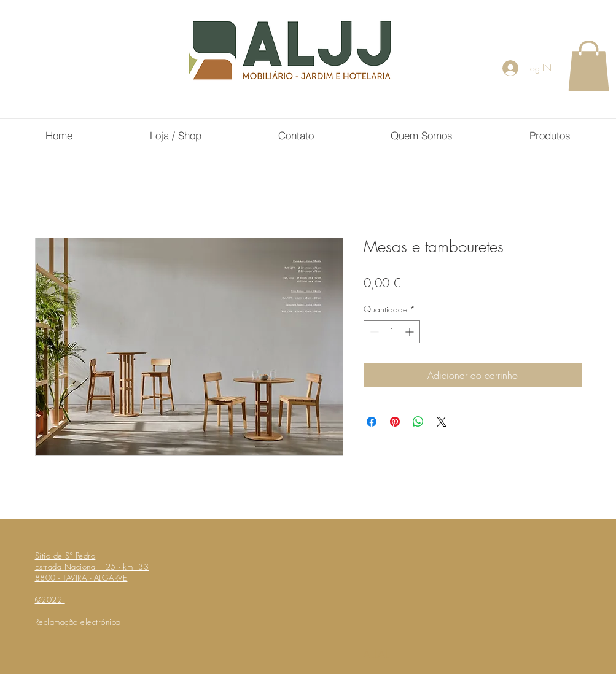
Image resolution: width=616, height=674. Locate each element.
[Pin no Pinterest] (395, 422)
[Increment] (411, 332)
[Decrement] (373, 332)
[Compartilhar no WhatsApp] (418, 422)
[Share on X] (442, 422)
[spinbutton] (392, 332)
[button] (589, 66)
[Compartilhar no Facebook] (372, 422)
